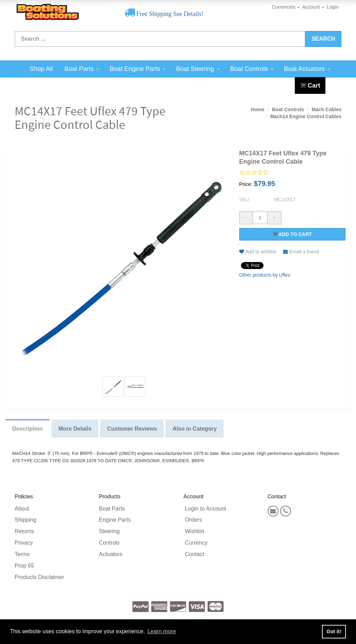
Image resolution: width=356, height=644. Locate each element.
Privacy (24, 543)
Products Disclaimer (39, 577)
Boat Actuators (307, 69)
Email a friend (301, 252)
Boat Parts (82, 69)
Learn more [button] (162, 631)
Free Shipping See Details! (169, 14)
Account (311, 7)
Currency (196, 543)
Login (333, 7)
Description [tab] (27, 429)
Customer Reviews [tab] (132, 429)
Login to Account (205, 509)
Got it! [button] (334, 631)
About (22, 509)
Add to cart (293, 234)
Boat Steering (198, 69)
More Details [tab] (75, 429)
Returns (24, 531)
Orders (193, 520)
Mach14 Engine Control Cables (306, 116)
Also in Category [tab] (195, 429)
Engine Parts (115, 520)
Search (323, 39)
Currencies (284, 7)
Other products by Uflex (265, 275)
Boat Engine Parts (137, 69)
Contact (195, 554)
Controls (110, 543)
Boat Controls (252, 69)
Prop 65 (24, 566)
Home (258, 109)
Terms (22, 554)
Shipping (25, 520)
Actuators (111, 554)
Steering (110, 531)
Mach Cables (326, 109)
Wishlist (195, 531)
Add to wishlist (258, 252)
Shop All (41, 69)
